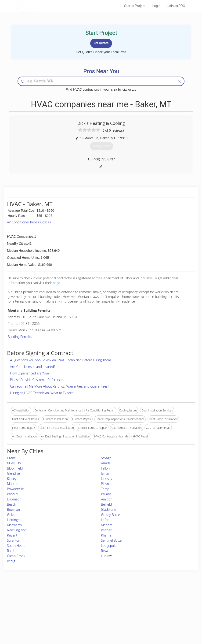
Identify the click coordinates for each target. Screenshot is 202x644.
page (56, 283)
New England (17, 530)
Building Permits (20, 337)
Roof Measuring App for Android (97, 621)
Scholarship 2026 (148, 600)
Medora (107, 525)
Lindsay (106, 479)
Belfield (106, 504)
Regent (12, 535)
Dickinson (14, 499)
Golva (11, 515)
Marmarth (14, 525)
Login (156, 6)
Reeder (106, 530)
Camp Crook (16, 556)
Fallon (105, 468)
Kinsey (12, 479)
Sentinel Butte (111, 540)
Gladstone (108, 509)
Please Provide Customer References (37, 380)
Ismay (105, 473)
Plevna (106, 484)
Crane (11, 458)
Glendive (13, 473)
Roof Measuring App (90, 611)
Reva (105, 551)
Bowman (13, 509)
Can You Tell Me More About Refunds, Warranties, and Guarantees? (60, 386)
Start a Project (135, 6)
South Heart (16, 546)
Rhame (106, 535)
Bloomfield (15, 468)
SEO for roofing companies (154, 621)
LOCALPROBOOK (43, 6)
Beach (12, 504)
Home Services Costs (44, 600)
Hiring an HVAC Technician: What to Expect (41, 393)
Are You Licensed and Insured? (33, 367)
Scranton (14, 540)
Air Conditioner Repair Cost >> (29, 222)
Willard (106, 494)
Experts (82, 605)
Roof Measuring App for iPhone (97, 616)
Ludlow (106, 556)
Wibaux (13, 494)
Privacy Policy (146, 605)
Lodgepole (109, 546)
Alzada (106, 463)
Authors (142, 611)
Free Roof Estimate (42, 616)
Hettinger (14, 520)
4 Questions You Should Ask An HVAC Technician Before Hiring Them (61, 360)
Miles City (14, 463)
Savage (106, 458)
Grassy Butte (110, 515)
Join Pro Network (88, 600)
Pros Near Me (39, 605)
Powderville (15, 489)
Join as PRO (176, 6)
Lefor (105, 520)
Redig (11, 561)
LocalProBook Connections (155, 616)
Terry (105, 489)
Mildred (13, 484)
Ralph (11, 551)
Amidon (107, 499)
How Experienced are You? (30, 373)
